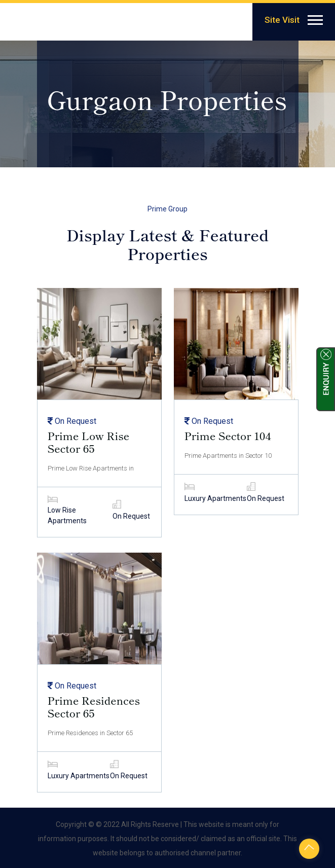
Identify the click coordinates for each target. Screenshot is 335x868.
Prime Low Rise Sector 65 (89, 442)
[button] (314, 18)
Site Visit (282, 20)
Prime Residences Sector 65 (94, 707)
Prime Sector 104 (228, 436)
